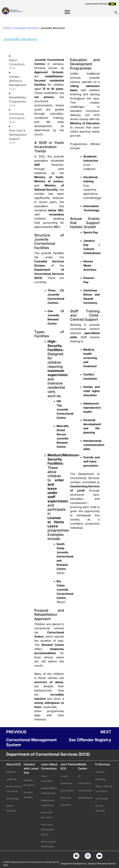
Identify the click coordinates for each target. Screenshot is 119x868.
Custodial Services (26, 28)
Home (7, 28)
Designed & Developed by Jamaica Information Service (88, 863)
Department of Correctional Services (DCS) (48, 754)
